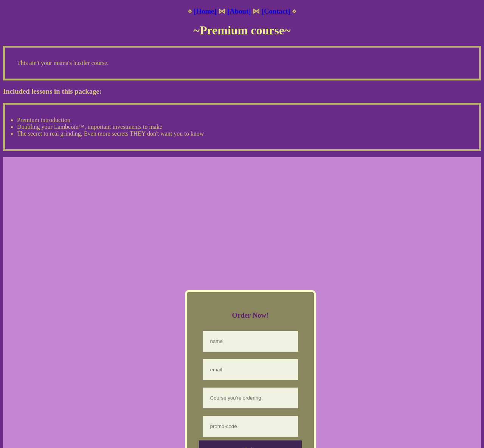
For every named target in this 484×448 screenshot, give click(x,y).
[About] (239, 11)
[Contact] (277, 11)
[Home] (204, 11)
